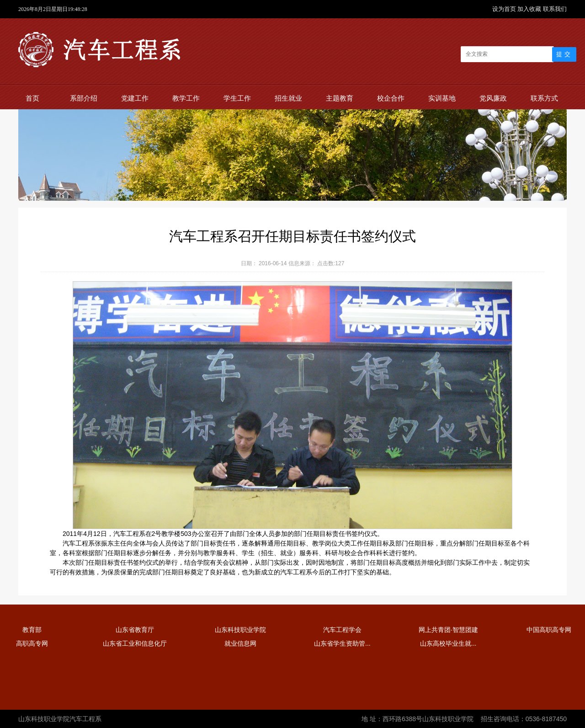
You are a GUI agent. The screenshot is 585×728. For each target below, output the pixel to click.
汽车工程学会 (342, 630)
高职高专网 (32, 643)
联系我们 (555, 9)
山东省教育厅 (135, 630)
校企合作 (391, 98)
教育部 (32, 630)
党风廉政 (493, 98)
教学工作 (186, 98)
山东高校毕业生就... (448, 643)
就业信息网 (240, 643)
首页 (32, 98)
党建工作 (135, 98)
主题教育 (340, 98)
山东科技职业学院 (240, 630)
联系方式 (544, 98)
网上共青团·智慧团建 (448, 630)
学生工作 (237, 98)
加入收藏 (530, 9)
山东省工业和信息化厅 (135, 643)
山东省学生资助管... (342, 643)
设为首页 (505, 9)
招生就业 (288, 98)
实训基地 (442, 98)
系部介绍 (84, 98)
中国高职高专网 (549, 630)
